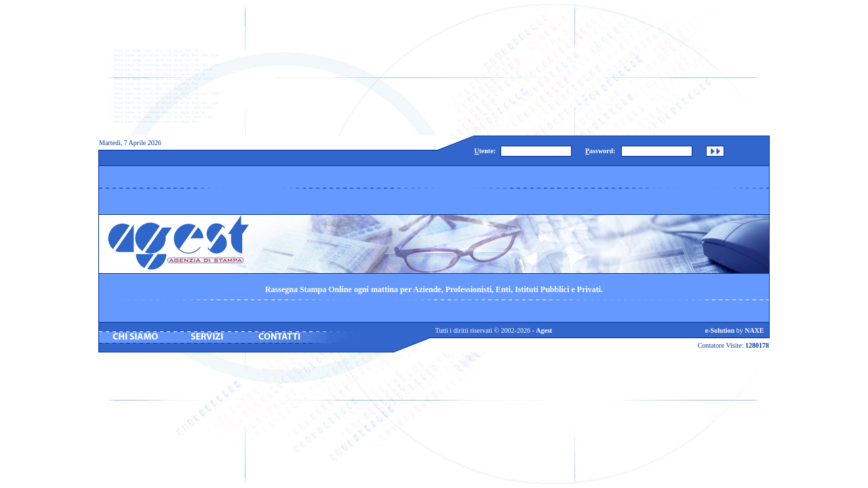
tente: (485, 151)
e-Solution (720, 330)
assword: (600, 151)
